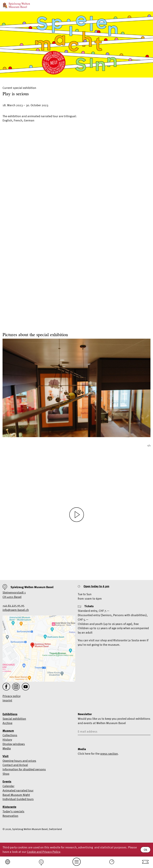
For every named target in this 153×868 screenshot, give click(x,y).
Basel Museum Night (16, 795)
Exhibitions (10, 714)
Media (7, 748)
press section (109, 754)
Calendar (8, 786)
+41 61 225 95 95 (13, 605)
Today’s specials (13, 811)
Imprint (7, 700)
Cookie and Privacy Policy (44, 852)
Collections (10, 735)
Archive (7, 723)
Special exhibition (14, 719)
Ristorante (9, 807)
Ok (145, 850)
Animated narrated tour (18, 790)
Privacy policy (11, 696)
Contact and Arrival (15, 765)
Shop (6, 774)
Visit (5, 756)
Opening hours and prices (19, 761)
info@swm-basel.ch (16, 610)
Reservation (10, 816)
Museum (8, 731)
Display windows (14, 744)
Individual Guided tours (18, 799)
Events (7, 782)
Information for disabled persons (24, 769)
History (7, 740)
